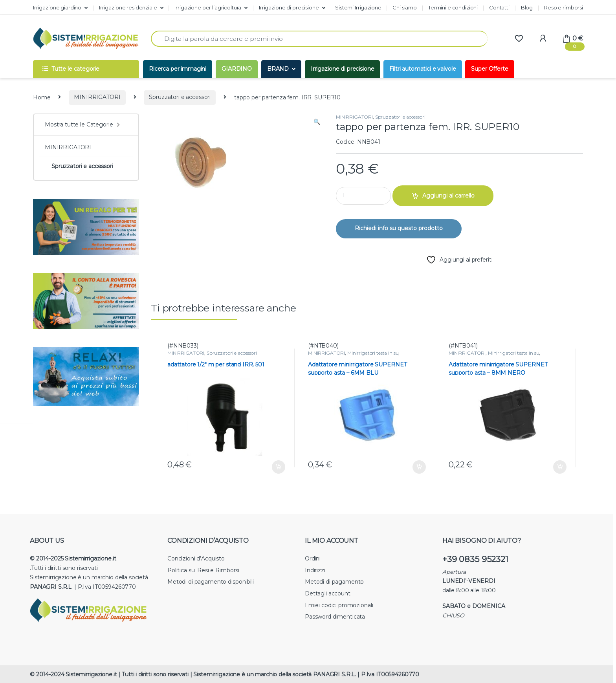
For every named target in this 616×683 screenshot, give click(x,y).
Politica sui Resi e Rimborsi (203, 570)
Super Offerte (489, 69)
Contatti (499, 7)
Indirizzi (315, 570)
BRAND (278, 69)
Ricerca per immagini (178, 69)
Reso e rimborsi (564, 7)
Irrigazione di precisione (289, 7)
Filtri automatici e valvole (423, 69)
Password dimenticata (335, 617)
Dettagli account (328, 593)
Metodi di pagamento (334, 582)
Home (42, 97)
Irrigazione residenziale (128, 7)
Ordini (313, 558)
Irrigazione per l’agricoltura (208, 7)
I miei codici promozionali (339, 605)
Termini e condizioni (453, 7)
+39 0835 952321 (475, 559)
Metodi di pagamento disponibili (211, 582)
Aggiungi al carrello (448, 196)
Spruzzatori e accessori (180, 97)
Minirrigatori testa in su (373, 353)
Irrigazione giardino (57, 7)
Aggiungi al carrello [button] (279, 467)
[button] (317, 122)
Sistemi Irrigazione (358, 7)
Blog (527, 7)
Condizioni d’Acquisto (196, 558)
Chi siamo (405, 7)
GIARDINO (237, 69)
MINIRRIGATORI (97, 97)
